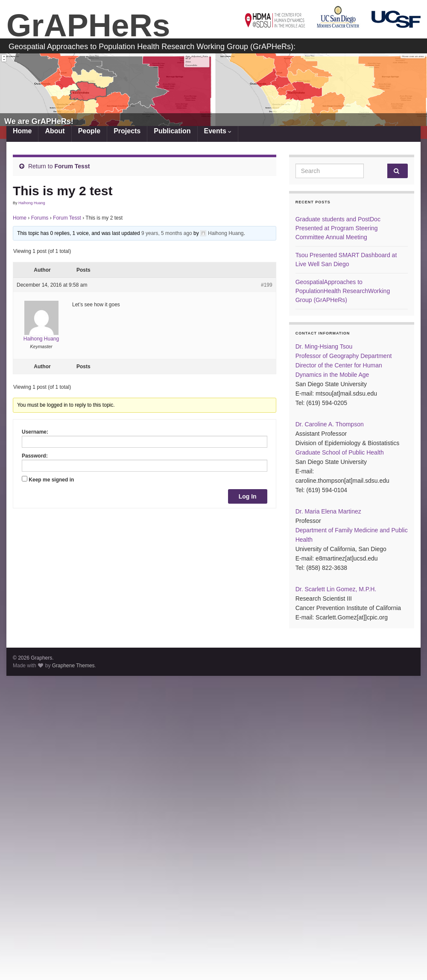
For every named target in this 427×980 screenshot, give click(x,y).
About (55, 131)
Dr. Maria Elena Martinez (328, 511)
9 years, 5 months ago (167, 233)
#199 (267, 285)
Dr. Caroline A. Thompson (330, 424)
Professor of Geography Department (344, 356)
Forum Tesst (72, 166)
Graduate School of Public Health (340, 452)
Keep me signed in (51, 480)
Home (22, 131)
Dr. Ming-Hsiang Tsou (324, 346)
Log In (248, 496)
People (89, 131)
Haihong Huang (32, 203)
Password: (35, 456)
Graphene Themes (73, 666)
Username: (35, 432)
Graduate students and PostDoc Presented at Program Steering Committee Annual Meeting (338, 228)
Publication (172, 131)
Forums (40, 218)
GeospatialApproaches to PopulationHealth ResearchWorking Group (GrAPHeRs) (343, 291)
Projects (127, 131)
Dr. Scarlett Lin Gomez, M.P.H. (336, 589)
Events (217, 131)
